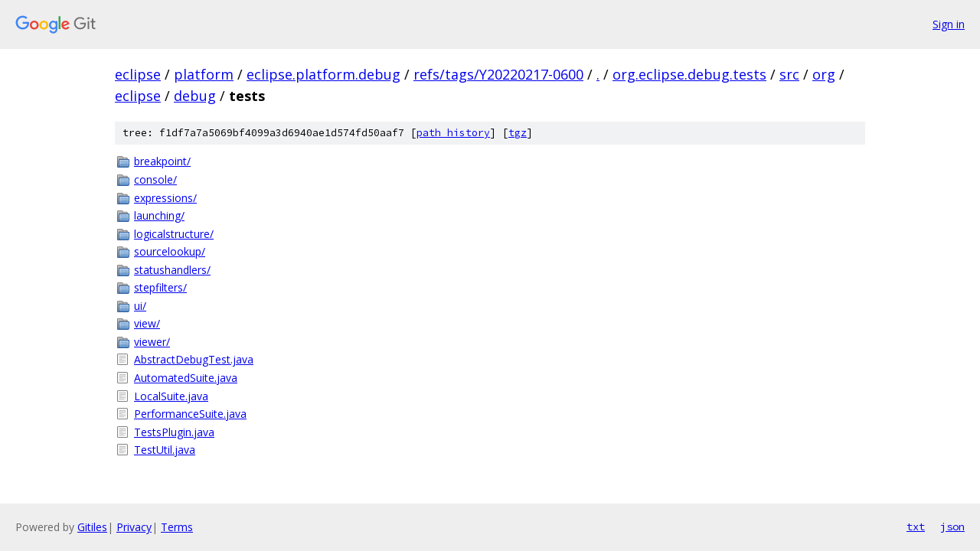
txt (916, 527)
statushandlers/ (172, 270)
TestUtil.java (165, 450)
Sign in (949, 24)
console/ (155, 179)
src (789, 74)
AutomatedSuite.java (186, 378)
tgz (518, 133)
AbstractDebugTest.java (194, 359)
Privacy (134, 527)
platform (204, 74)
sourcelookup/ (170, 251)
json (952, 527)
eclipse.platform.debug (323, 74)
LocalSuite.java (171, 396)
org (824, 74)
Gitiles (92, 527)
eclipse (138, 74)
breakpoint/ (162, 161)
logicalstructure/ (174, 234)
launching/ (159, 215)
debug (195, 96)
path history (453, 133)
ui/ (140, 306)
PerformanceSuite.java (190, 414)
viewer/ (152, 342)
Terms (177, 527)
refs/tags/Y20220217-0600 (498, 74)
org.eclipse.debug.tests (689, 74)
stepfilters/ (160, 287)
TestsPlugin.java (174, 432)
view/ (147, 323)
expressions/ (165, 198)
